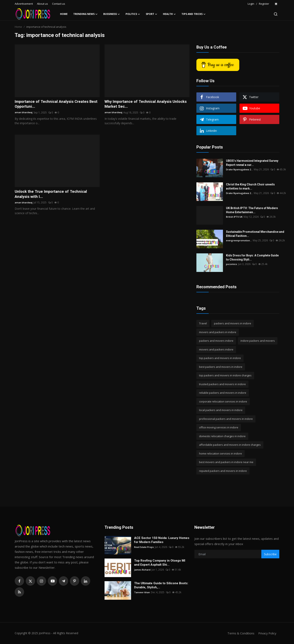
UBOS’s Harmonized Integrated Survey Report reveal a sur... (252, 163)
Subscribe (270, 554)
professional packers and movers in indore (226, 419)
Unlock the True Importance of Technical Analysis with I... (52, 195)
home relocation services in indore (220, 453)
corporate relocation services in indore (223, 401)
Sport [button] (151, 14)
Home (64, 14)
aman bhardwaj (24, 113)
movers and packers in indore (218, 332)
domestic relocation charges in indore (222, 436)
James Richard (142, 570)
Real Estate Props (144, 547)
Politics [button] (133, 14)
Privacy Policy (267, 633)
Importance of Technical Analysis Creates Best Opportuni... (54, 104)
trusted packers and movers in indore (222, 384)
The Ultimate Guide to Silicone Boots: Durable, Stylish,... (161, 585)
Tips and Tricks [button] (194, 14)
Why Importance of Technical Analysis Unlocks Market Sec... (140, 104)
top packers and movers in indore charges (225, 375)
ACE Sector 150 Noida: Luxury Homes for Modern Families (162, 540)
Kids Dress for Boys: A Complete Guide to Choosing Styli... (252, 257)
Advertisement (24, 4)
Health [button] (169, 14)
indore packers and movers (258, 341)
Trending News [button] (85, 14)
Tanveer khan (142, 592)
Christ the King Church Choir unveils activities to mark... (250, 186)
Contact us (59, 4)
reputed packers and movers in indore (223, 471)
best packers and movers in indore (221, 367)
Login (251, 4)
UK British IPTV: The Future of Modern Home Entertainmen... (252, 210)
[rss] (19, 592)
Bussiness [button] (112, 14)
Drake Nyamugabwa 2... (240, 169)
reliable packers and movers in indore (223, 393)
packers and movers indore (216, 341)
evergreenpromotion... (239, 240)
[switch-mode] (276, 4)
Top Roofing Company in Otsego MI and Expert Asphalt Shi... (160, 563)
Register (264, 4)
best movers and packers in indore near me (226, 462)
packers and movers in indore (233, 323)
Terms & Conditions (239, 633)
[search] (276, 14)
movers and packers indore (216, 349)
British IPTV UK (234, 217)
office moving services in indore (219, 427)
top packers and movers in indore (220, 358)
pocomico (232, 264)
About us (42, 4)
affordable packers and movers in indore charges (230, 445)
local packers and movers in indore (221, 410)
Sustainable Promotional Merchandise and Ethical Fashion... (255, 234)
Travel (203, 323)
